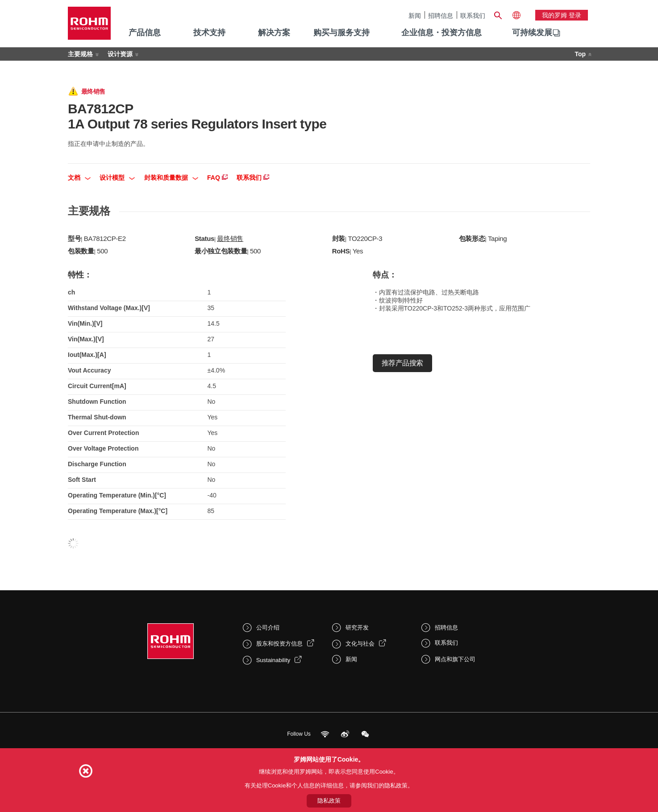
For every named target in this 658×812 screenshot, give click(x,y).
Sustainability (273, 660)
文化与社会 (360, 644)
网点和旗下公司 (455, 659)
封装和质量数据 (171, 178)
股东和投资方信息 (279, 644)
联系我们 (473, 15)
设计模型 (117, 178)
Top (580, 54)
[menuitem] (532, 33)
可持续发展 (532, 33)
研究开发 (357, 628)
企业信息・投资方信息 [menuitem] (441, 33)
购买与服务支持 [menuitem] (341, 33)
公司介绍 (268, 628)
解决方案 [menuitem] (274, 33)
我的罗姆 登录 (562, 15)
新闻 (415, 15)
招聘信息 (441, 15)
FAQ (217, 178)
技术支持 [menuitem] (209, 33)
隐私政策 (329, 801)
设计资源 (120, 54)
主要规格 (80, 54)
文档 (79, 178)
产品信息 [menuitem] (145, 33)
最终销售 (230, 238)
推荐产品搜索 (402, 363)
